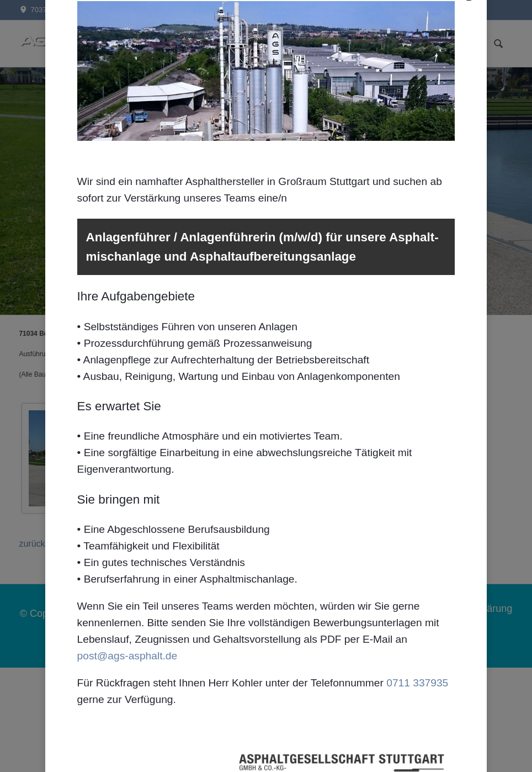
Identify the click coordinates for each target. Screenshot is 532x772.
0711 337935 (417, 688)
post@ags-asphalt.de (127, 661)
